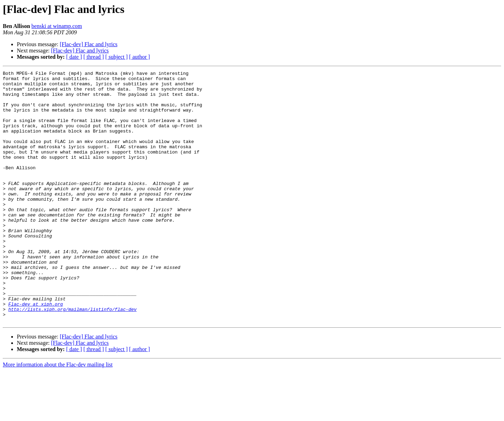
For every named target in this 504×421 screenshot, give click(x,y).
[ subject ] (117, 57)
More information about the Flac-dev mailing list (58, 415)
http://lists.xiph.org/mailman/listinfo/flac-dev (73, 357)
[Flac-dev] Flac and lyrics (89, 44)
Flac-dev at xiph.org (36, 351)
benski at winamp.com (57, 26)
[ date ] (74, 57)
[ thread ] (94, 57)
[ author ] (140, 57)
